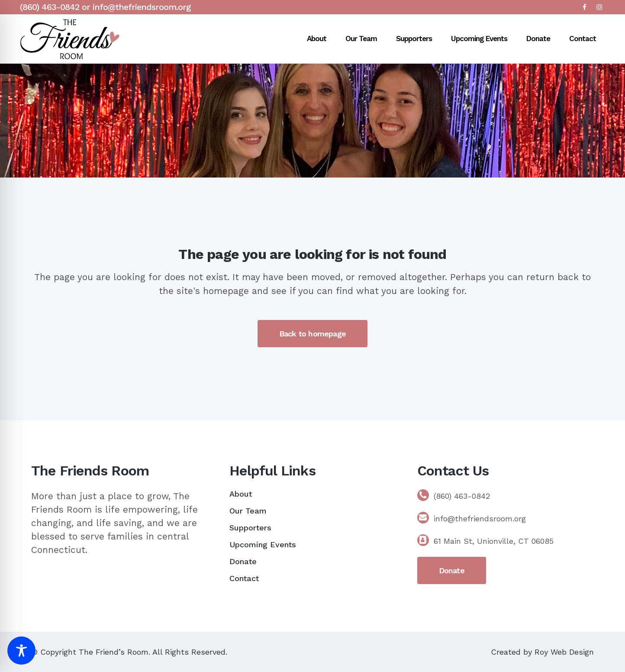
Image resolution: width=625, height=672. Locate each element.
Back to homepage (312, 334)
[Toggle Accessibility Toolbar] (21, 651)
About (241, 494)
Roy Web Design (564, 652)
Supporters (250, 528)
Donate (243, 561)
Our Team (248, 511)
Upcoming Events (263, 544)
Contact (244, 578)
